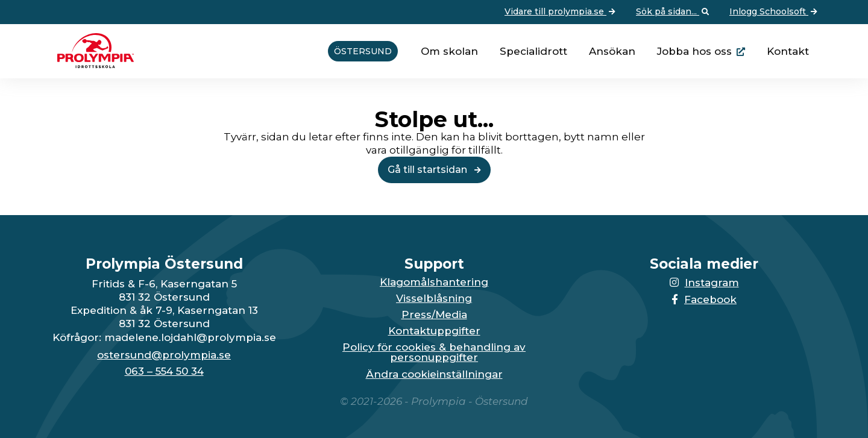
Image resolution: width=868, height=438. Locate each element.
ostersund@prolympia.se (164, 355)
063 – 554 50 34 (164, 371)
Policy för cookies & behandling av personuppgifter (434, 352)
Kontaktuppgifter (434, 331)
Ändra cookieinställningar (434, 374)
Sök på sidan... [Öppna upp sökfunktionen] (674, 12)
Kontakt (788, 51)
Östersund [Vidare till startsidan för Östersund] (363, 51)
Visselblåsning (434, 299)
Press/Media (434, 315)
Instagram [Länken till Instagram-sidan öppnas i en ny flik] (704, 283)
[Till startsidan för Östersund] (91, 64)
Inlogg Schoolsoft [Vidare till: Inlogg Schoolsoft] (775, 12)
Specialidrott (533, 51)
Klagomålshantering (434, 282)
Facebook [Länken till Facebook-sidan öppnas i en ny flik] (704, 299)
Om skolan (449, 51)
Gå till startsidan (434, 170)
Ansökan (612, 51)
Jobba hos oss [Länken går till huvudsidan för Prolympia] (694, 51)
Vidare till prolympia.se (561, 12)
